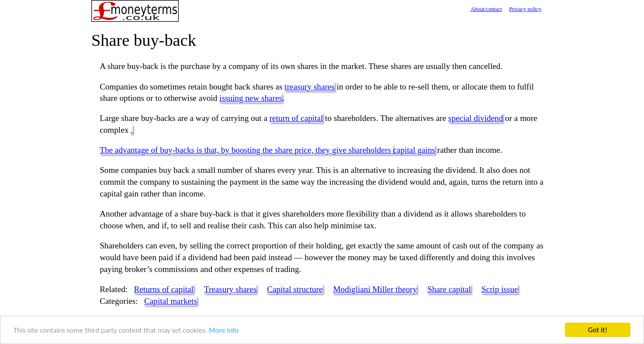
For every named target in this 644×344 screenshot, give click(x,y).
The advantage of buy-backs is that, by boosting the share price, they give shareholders (246, 150)
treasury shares (310, 87)
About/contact (486, 9)
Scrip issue (500, 289)
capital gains (414, 150)
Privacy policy (525, 9)
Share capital (449, 289)
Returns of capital (164, 289)
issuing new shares (251, 98)
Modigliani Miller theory (375, 289)
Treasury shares (230, 289)
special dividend (476, 118)
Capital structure (295, 289)
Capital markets (171, 301)
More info (224, 331)
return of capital (296, 118)
